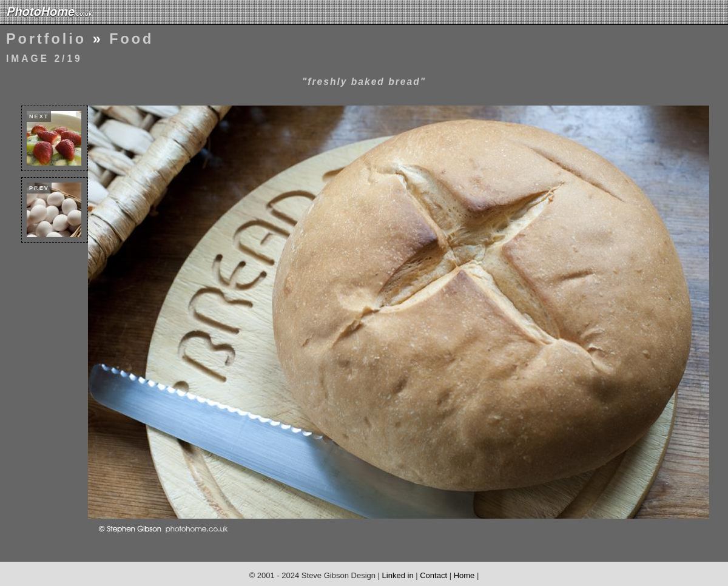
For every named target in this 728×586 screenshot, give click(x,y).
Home (464, 575)
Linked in (398, 575)
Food (131, 39)
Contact (433, 575)
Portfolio (46, 39)
